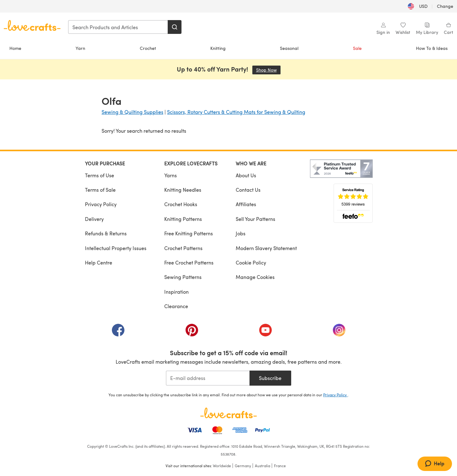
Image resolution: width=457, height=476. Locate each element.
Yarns (171, 175)
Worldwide (222, 466)
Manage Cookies (255, 277)
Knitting (218, 48)
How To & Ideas (432, 48)
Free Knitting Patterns (189, 233)
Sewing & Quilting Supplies (132, 112)
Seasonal (289, 48)
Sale (357, 48)
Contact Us (248, 190)
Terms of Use (100, 175)
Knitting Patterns (183, 219)
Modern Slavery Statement (266, 248)
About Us (246, 175)
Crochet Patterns (183, 248)
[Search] (175, 27)
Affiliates (246, 204)
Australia (263, 466)
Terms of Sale (100, 190)
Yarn (80, 48)
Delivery (94, 219)
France (280, 466)
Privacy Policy (101, 204)
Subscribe (270, 378)
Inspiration (176, 292)
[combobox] (118, 27)
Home (15, 48)
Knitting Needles (183, 190)
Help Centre (99, 262)
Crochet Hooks (181, 204)
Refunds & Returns (106, 233)
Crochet (148, 48)
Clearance (176, 306)
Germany (243, 466)
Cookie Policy (251, 262)
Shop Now (268, 70)
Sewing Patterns (183, 277)
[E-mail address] (208, 378)
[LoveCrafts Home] (228, 413)
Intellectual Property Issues (116, 248)
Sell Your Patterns (255, 219)
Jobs (241, 233)
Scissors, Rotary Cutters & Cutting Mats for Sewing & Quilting (236, 112)
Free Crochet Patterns (189, 262)
